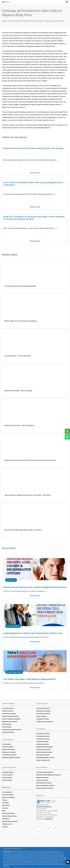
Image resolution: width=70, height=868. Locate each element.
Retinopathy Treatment (42, 778)
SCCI (9, 849)
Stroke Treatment (7, 724)
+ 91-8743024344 (48, 819)
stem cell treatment (13, 626)
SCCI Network (6, 819)
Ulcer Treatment (7, 744)
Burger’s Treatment (41, 716)
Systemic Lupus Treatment (43, 750)
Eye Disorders (42, 768)
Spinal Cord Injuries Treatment (44, 752)
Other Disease (8, 740)
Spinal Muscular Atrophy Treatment (12, 730)
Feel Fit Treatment (7, 780)
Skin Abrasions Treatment (9, 752)
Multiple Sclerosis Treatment (10, 722)
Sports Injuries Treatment (43, 755)
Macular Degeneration (14, 672)
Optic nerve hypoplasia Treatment (45, 786)
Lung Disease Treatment (43, 719)
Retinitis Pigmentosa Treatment (45, 788)
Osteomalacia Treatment (43, 739)
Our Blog (5, 800)
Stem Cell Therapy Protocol (9, 816)
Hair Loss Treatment (7, 775)
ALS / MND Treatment (8, 708)
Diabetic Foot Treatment (9, 750)
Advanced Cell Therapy (8, 813)
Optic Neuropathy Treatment (44, 783)
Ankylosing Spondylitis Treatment (45, 758)
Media (4, 811)
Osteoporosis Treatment (43, 744)
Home (5, 21)
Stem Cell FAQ (6, 805)
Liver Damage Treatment (43, 708)
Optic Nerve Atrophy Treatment (45, 772)
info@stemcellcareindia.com (44, 807)
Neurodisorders (8, 704)
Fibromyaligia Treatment (43, 736)
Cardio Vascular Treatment (43, 714)
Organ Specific (42, 704)
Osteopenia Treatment (42, 742)
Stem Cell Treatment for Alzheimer (11, 719)
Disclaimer (5, 827)
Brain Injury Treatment (8, 732)
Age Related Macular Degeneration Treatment (49, 775)
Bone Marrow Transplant (9, 797)
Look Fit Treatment (7, 778)
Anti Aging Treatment (8, 772)
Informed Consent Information (10, 821)
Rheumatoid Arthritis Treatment (45, 747)
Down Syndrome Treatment (9, 755)
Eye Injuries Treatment (42, 780)
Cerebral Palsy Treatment (9, 714)
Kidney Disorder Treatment (43, 711)
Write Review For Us (8, 824)
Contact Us (5, 808)
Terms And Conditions (8, 795)
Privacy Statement (7, 792)
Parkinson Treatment (8, 711)
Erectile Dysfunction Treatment (45, 722)
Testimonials (5, 803)
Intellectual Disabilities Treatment (11, 758)
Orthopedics (41, 729)
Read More (35, 173)
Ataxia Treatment (7, 727)
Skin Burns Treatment (8, 747)
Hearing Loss (11, 580)
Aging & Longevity (9, 768)
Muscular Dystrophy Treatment (10, 716)
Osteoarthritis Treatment (43, 734)
